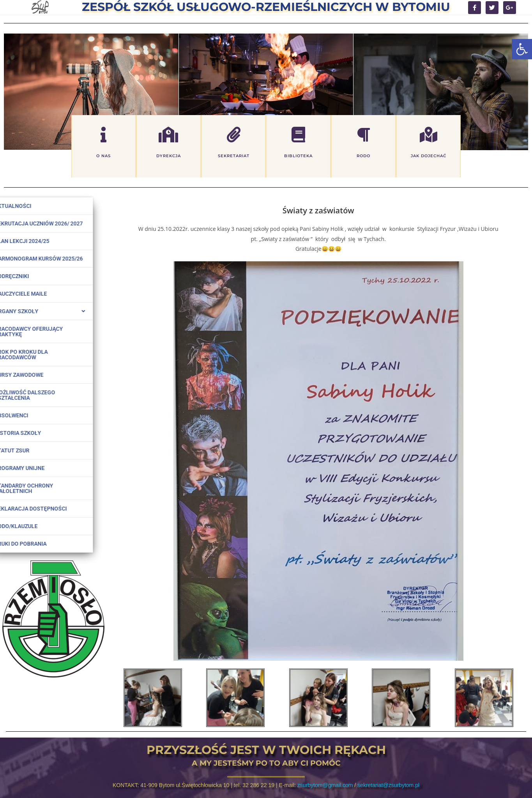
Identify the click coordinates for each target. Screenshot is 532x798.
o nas (103, 156)
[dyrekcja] (168, 135)
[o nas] (104, 135)
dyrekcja (169, 156)
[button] (522, 49)
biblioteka (298, 156)
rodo (363, 156)
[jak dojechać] (428, 135)
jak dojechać (429, 156)
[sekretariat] (233, 135)
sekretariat (234, 156)
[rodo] (363, 135)
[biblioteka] (299, 135)
